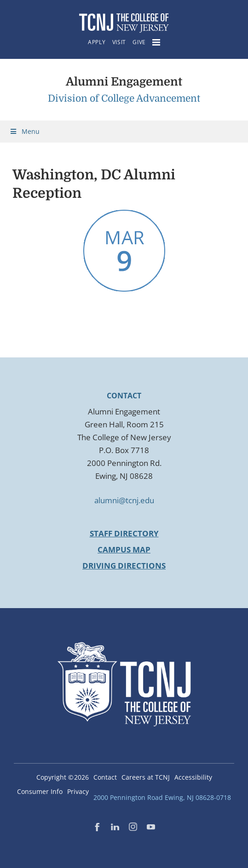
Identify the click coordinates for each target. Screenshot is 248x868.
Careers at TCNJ (146, 777)
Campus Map (124, 549)
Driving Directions (124, 566)
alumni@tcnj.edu (124, 500)
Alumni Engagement (124, 82)
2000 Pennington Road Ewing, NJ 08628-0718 (162, 797)
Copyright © (63, 777)
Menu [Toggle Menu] (24, 131)
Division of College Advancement (124, 98)
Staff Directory (124, 533)
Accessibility (193, 777)
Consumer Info (40, 791)
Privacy (78, 791)
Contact (105, 777)
